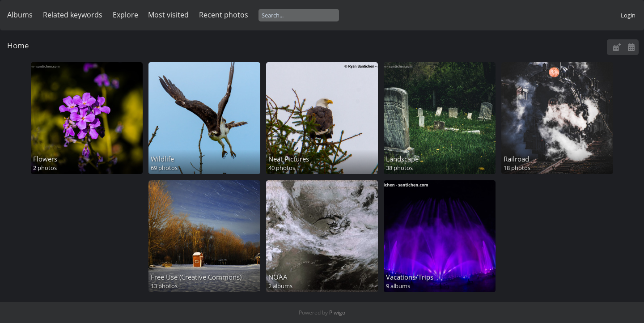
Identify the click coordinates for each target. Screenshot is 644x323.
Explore (125, 15)
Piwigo (337, 312)
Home (18, 45)
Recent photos (224, 15)
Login (628, 15)
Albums (20, 15)
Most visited (168, 15)
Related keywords (73, 15)
